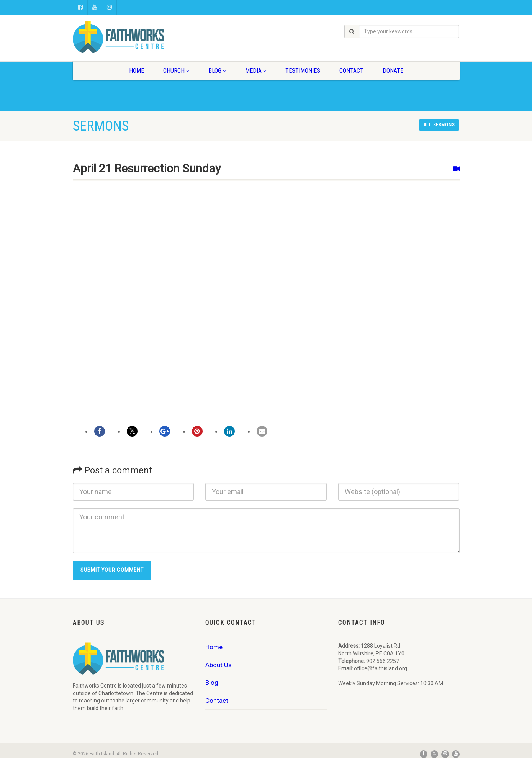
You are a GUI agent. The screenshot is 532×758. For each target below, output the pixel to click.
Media (256, 71)
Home (137, 71)
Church (176, 71)
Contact (351, 71)
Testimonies (303, 71)
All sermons (439, 125)
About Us (219, 665)
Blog (217, 71)
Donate (393, 71)
